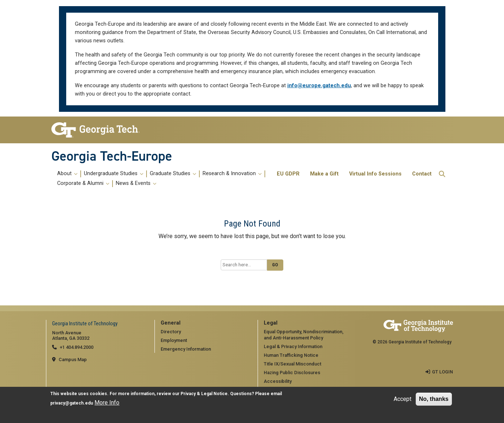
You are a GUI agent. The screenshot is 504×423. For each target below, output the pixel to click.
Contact (422, 174)
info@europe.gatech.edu (319, 86)
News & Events (136, 183)
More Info (107, 403)
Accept (403, 399)
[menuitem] (163, 179)
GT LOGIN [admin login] (442, 372)
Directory (171, 332)
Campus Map (73, 359)
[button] (442, 174)
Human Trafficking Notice (291, 355)
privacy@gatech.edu (72, 403)
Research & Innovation (232, 174)
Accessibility (278, 381)
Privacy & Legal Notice (204, 394)
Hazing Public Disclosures (292, 373)
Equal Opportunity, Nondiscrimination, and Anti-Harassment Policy (304, 335)
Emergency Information (186, 349)
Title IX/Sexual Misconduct (293, 364)
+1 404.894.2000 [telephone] (77, 347)
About (67, 174)
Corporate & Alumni (83, 183)
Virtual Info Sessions (375, 174)
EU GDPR (288, 174)
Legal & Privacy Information (293, 346)
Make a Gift (324, 174)
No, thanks (434, 399)
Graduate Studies (173, 174)
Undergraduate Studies (114, 174)
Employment (174, 340)
